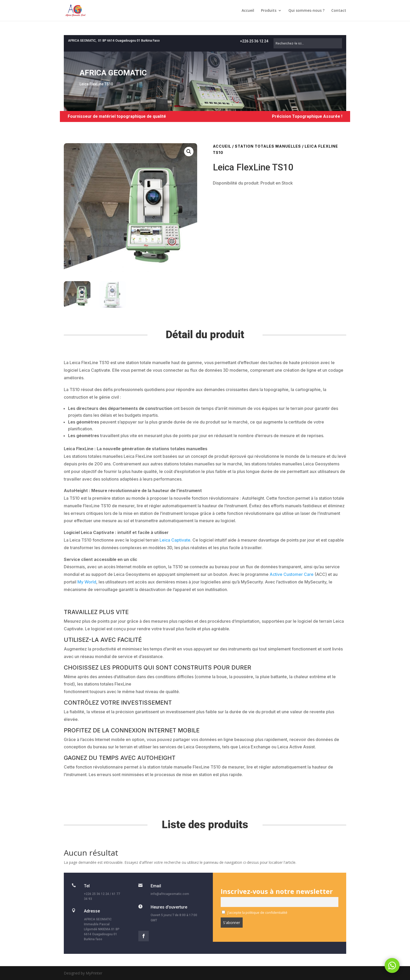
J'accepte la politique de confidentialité (255, 913)
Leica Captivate (175, 540)
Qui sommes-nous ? (306, 11)
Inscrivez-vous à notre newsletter (277, 891)
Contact (339, 11)
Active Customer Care (292, 574)
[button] (189, 152)
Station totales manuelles (268, 146)
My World (87, 582)
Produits (269, 11)
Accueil (248, 11)
